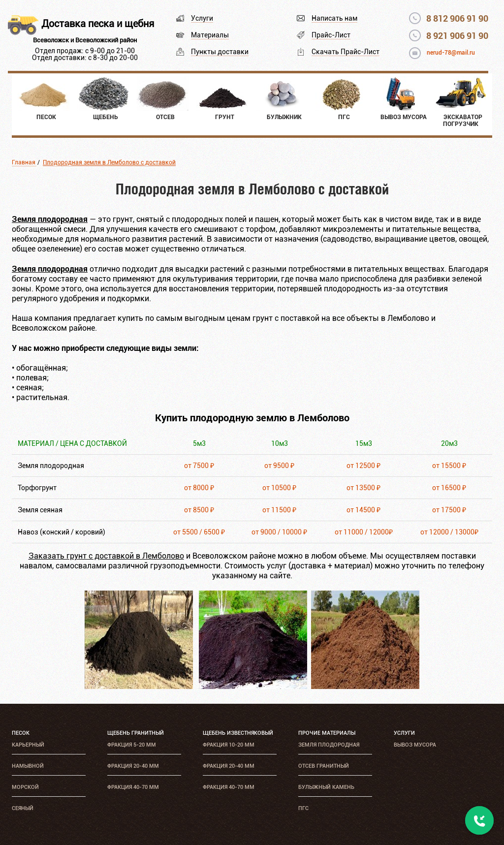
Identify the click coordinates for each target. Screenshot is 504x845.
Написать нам (334, 18)
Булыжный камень (326, 787)
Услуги (202, 18)
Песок (21, 733)
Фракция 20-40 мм (133, 766)
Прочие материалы (327, 733)
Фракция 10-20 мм (229, 745)
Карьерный (28, 745)
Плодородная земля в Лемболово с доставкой (109, 162)
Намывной (28, 766)
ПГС (303, 808)
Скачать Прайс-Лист (346, 52)
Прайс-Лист (331, 35)
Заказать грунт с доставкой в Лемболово (106, 556)
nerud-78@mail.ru (451, 53)
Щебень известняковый (238, 733)
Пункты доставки (220, 52)
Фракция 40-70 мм (133, 787)
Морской (25, 787)
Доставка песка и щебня (98, 24)
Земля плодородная (329, 745)
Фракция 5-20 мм (132, 745)
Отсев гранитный (324, 766)
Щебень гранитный (136, 733)
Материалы (210, 35)
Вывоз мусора (415, 745)
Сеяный (23, 808)
